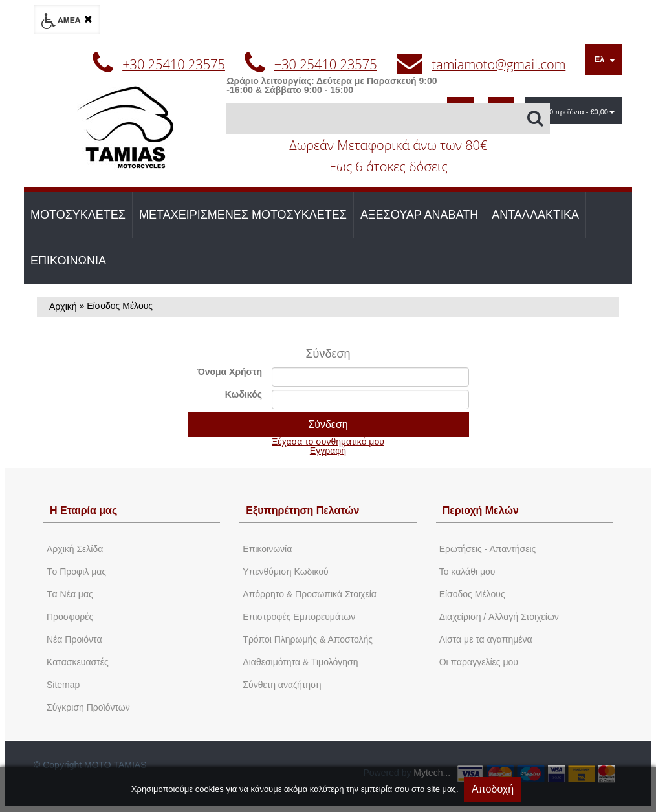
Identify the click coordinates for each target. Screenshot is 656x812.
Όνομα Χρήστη (230, 372)
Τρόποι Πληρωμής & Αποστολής (308, 639)
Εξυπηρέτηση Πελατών (302, 510)
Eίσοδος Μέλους (472, 594)
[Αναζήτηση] (388, 119)
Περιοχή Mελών (481, 510)
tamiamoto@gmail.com (498, 64)
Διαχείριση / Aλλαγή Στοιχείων (499, 617)
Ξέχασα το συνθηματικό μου (328, 442)
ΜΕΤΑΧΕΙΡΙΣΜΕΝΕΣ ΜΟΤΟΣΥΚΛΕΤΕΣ (243, 215)
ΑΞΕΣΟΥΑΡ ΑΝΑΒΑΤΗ (419, 215)
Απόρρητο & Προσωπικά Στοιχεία (310, 594)
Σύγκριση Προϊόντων (88, 707)
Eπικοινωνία (267, 549)
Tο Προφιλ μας (76, 572)
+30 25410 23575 (174, 64)
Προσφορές (70, 617)
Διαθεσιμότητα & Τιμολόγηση (300, 662)
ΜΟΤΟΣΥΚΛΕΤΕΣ (78, 215)
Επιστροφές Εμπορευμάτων (299, 617)
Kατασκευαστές (78, 662)
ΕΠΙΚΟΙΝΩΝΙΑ (68, 261)
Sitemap (63, 685)
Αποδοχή (493, 789)
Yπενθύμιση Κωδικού (285, 572)
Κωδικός (244, 394)
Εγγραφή (328, 451)
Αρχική (63, 306)
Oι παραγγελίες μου (479, 662)
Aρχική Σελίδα (75, 549)
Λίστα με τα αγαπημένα (486, 639)
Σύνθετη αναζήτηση (282, 685)
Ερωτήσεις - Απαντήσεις (488, 549)
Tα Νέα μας (70, 594)
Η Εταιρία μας (83, 510)
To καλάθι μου (467, 572)
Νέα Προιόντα (74, 639)
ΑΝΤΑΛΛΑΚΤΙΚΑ (535, 215)
